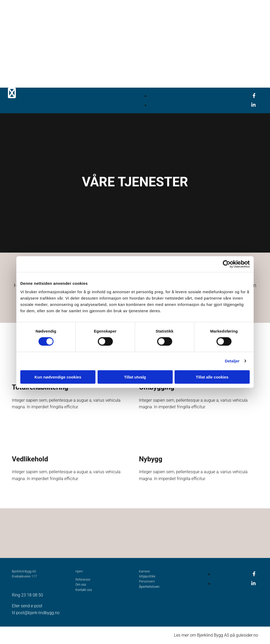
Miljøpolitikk (147, 576)
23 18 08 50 (32, 595)
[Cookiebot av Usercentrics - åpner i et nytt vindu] (227, 264)
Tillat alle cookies (212, 377)
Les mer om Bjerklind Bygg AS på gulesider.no (216, 635)
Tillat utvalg (135, 377)
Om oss (81, 585)
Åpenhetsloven (150, 587)
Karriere (144, 571)
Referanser (83, 580)
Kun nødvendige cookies (58, 377)
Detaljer (232, 361)
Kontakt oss (84, 590)
